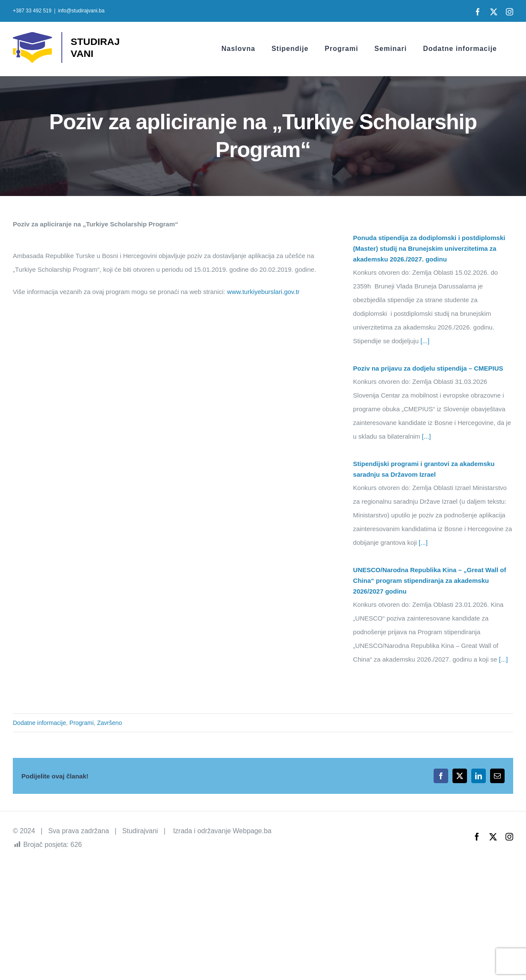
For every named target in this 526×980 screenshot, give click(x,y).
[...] (424, 341)
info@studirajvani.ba (81, 11)
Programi (81, 723)
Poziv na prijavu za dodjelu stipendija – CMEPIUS (428, 368)
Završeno (109, 723)
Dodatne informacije (40, 723)
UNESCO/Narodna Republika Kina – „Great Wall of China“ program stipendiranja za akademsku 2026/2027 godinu (430, 581)
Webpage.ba (252, 831)
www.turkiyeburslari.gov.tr (263, 292)
